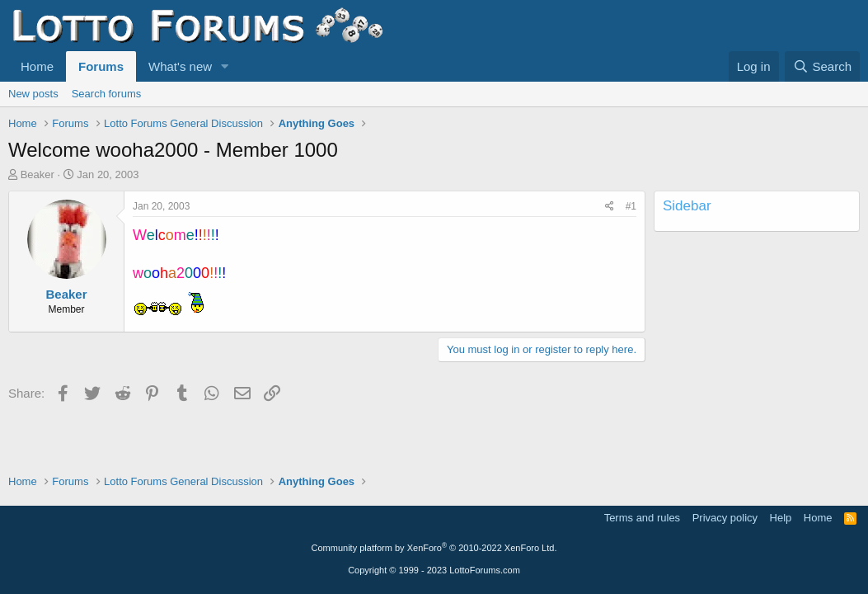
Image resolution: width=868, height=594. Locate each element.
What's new (180, 66)
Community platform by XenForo (434, 548)
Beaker (38, 174)
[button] (225, 66)
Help (781, 518)
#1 (631, 206)
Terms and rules (642, 518)
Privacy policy (725, 518)
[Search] (822, 66)
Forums (101, 66)
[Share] (610, 207)
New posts (33, 94)
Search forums (107, 94)
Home (37, 66)
